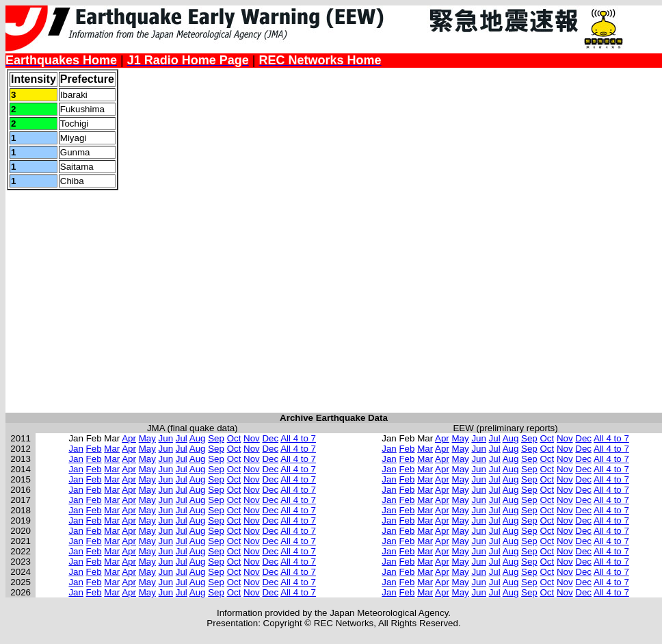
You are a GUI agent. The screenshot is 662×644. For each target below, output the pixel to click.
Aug (198, 438)
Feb (94, 449)
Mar (112, 449)
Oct (234, 438)
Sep (216, 438)
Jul (182, 438)
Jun (166, 438)
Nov (252, 438)
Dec (270, 438)
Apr (129, 438)
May (147, 438)
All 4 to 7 (298, 438)
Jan (76, 449)
